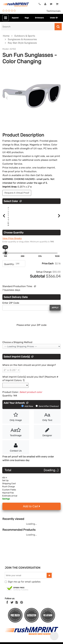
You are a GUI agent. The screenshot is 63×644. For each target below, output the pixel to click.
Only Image (16, 416)
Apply (55, 308)
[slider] (6, 253)
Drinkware (39, 18)
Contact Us (16, 447)
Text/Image (16, 432)
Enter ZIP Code (11, 303)
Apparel (15, 18)
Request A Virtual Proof (17, 193)
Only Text (47, 416)
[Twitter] (12, 602)
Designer (47, 432)
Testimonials (54, 11)
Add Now (28, 406)
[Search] (28, 27)
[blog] (17, 602)
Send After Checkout (47, 406)
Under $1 (54, 18)
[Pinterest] (22, 602)
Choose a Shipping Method (17, 342)
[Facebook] (7, 602)
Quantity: (9, 264)
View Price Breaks (12, 238)
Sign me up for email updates (24, 582)
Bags (27, 18)
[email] (26, 575)
